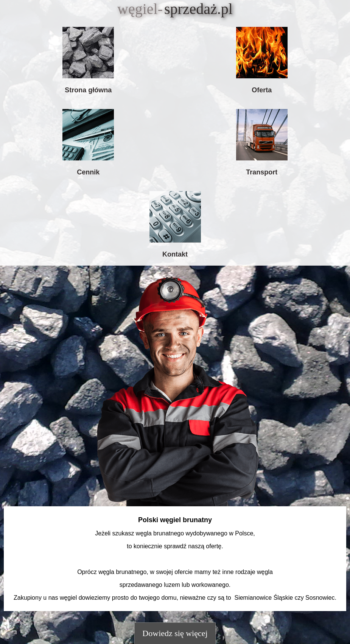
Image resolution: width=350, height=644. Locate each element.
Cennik (88, 172)
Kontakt (175, 254)
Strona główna (88, 90)
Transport (262, 172)
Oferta (262, 90)
